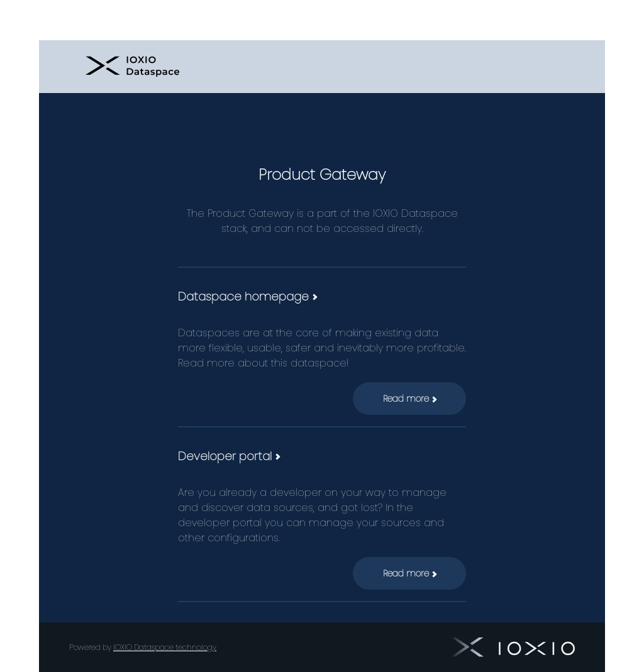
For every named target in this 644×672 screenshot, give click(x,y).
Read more (410, 399)
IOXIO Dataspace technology (165, 647)
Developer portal (229, 456)
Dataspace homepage (247, 296)
